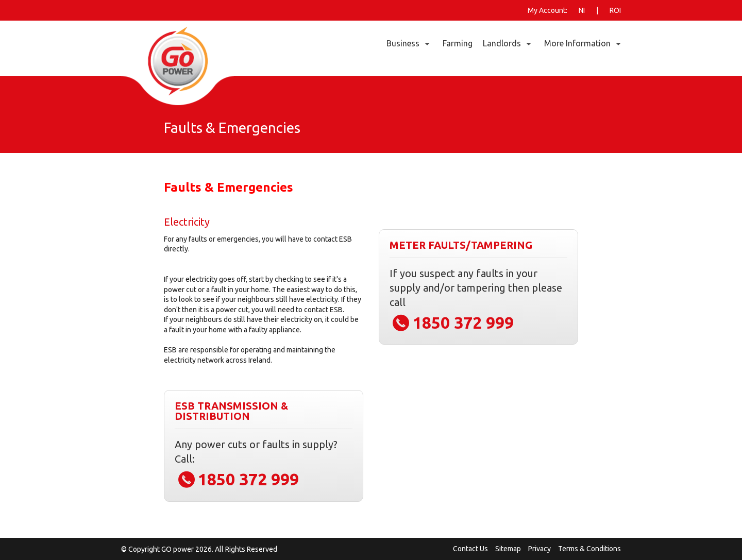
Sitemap (508, 549)
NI (582, 10)
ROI (615, 10)
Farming (458, 43)
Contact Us (470, 549)
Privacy (539, 549)
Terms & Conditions (589, 549)
